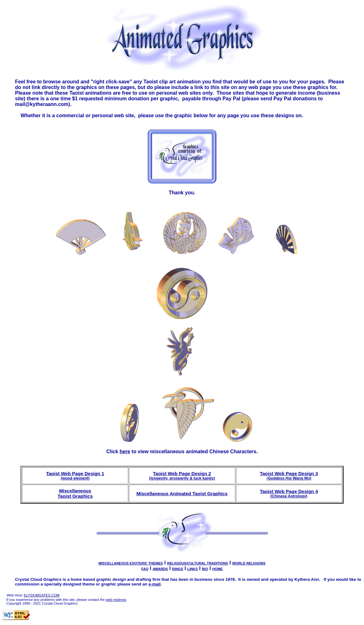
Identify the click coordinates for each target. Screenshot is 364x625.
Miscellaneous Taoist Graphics (75, 493)
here (125, 452)
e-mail (155, 584)
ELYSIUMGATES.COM (42, 595)
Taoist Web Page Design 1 (75, 476)
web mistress (116, 600)
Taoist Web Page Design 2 (182, 476)
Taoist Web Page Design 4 (289, 494)
